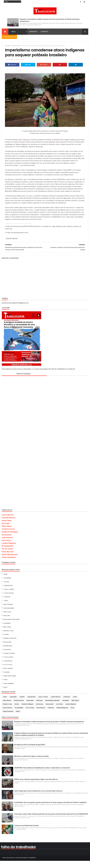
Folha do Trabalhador (30, 865)
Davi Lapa (6, 531)
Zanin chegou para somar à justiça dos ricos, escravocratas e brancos (38, 798)
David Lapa (7, 623)
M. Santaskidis (7, 553)
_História (6, 589)
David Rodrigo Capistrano (11, 627)
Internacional (8, 653)
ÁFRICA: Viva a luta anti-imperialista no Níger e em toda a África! (36, 787)
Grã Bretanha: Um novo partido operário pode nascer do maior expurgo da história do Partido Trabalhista (50, 810)
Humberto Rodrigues (10, 539)
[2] (59, 147)
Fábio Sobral (7, 533)
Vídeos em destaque (23, 381)
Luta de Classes (8, 665)
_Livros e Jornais (9, 597)
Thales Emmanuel (9, 565)
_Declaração (7, 585)
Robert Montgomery (10, 562)
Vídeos (5, 695)
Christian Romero (9, 525)
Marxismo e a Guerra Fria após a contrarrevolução (31, 764)
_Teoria (6, 608)
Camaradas (33, 32)
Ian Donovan (7, 542)
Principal (7, 46)
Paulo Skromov (8, 559)
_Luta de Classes (16, 46)
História (6, 642)
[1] (21, 147)
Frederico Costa (8, 536)
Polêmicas (45, 32)
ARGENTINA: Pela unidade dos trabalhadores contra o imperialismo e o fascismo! (42, 775)
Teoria (5, 687)
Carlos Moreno (8, 522)
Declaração (7, 631)
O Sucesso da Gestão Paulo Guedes (26, 833)
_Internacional (8, 593)
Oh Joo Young (7, 556)
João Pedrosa (7, 545)
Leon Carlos (7, 548)
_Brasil (5, 582)
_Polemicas (7, 604)
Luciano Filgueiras (9, 550)
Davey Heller (7, 528)
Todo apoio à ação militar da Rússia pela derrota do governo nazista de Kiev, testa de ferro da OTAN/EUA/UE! (51, 821)
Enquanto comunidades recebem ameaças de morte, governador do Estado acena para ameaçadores (49, 729)
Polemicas (7, 679)
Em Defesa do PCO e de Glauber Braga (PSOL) (30, 752)
